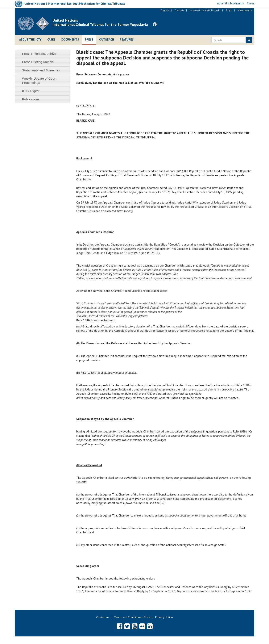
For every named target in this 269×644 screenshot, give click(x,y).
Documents (70, 39)
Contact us (103, 617)
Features (127, 39)
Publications (31, 99)
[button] (155, 24)
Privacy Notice (164, 617)
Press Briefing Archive (38, 62)
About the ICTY (30, 39)
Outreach (107, 39)
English (165, 10)
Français (179, 10)
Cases (51, 39)
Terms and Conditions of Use (132, 617)
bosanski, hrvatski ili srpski (205, 10)
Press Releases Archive (39, 54)
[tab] (42, 54)
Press (89, 39)
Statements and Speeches (41, 70)
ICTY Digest (31, 91)
